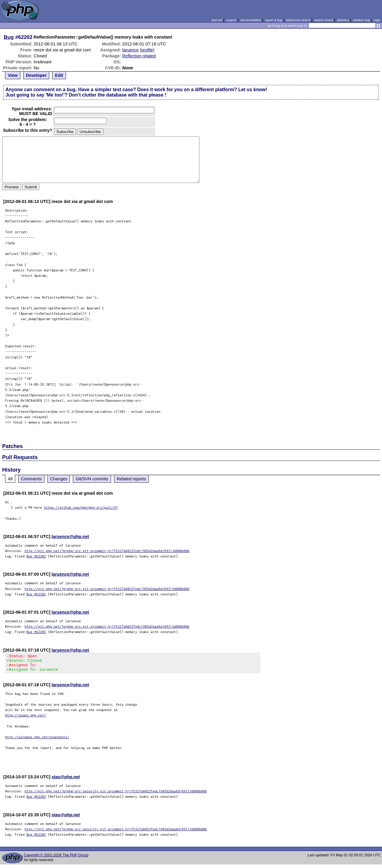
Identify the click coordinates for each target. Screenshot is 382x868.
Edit (59, 75)
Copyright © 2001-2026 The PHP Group (56, 859)
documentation (251, 20)
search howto (324, 20)
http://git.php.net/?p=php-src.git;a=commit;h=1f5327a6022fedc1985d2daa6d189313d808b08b (107, 551)
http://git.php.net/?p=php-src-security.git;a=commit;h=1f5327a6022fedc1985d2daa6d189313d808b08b (116, 795)
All (10, 479)
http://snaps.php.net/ (26, 719)
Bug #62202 (36, 556)
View (13, 75)
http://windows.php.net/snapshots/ (37, 741)
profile (147, 50)
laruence (131, 50)
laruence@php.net (70, 537)
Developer (36, 75)
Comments (31, 479)
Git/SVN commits (92, 479)
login (377, 20)
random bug (361, 20)
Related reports (131, 479)
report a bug (274, 20)
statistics (343, 20)
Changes (59, 479)
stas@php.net (66, 780)
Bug (9, 37)
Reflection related (139, 56)
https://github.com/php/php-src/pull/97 (81, 507)
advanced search (298, 20)
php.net (217, 20)
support (231, 20)
